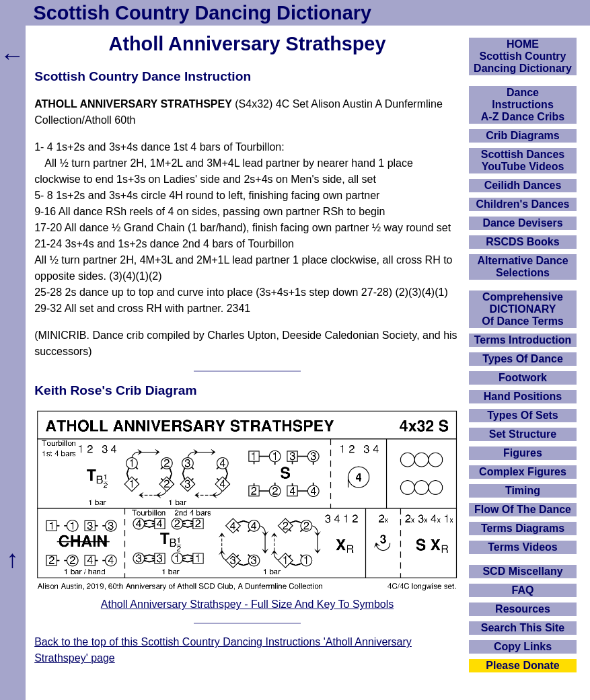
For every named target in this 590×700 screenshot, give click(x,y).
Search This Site (523, 628)
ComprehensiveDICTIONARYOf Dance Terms (523, 309)
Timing (523, 491)
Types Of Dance (523, 359)
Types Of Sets (523, 415)
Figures (523, 453)
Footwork (523, 378)
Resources (523, 609)
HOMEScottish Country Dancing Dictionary (523, 56)
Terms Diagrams (523, 528)
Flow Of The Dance (523, 509)
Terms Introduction (523, 340)
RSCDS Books (522, 242)
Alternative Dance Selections (522, 267)
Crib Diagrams (522, 135)
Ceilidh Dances (523, 185)
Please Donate (522, 665)
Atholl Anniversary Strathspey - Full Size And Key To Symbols (247, 604)
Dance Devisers (522, 223)
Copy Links (523, 647)
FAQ (523, 590)
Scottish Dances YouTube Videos (523, 160)
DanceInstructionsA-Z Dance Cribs (523, 105)
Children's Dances (523, 204)
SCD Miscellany (522, 571)
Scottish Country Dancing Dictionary (202, 13)
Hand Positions (523, 396)
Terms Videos (522, 547)
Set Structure (523, 434)
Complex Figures (523, 472)
